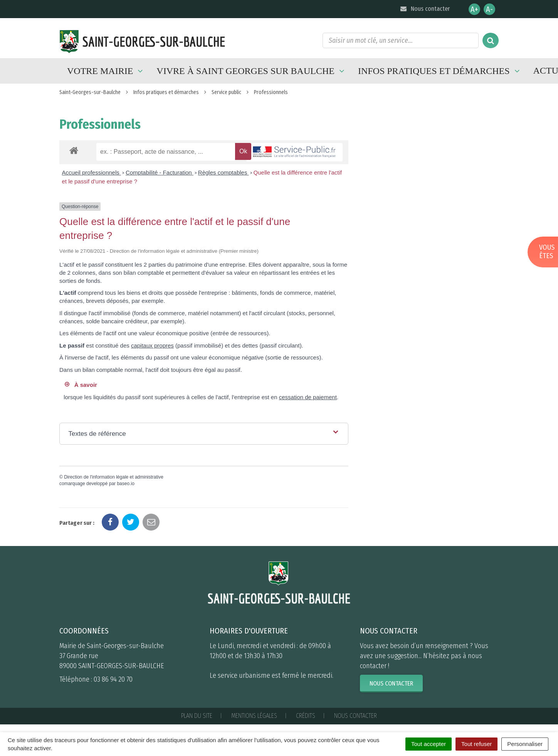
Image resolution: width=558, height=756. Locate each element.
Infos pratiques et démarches (440, 71)
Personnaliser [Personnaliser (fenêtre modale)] (525, 744)
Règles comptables (224, 172)
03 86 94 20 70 (113, 679)
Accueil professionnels (92, 172)
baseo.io (125, 484)
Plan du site (197, 716)
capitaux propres (152, 345)
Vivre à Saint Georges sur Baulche (251, 71)
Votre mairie (106, 71)
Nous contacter (424, 9)
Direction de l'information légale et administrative (114, 477)
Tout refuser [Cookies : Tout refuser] (476, 744)
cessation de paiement (308, 397)
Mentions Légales (254, 716)
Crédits (306, 716)
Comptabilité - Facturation (160, 172)
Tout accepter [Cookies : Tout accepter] (429, 744)
